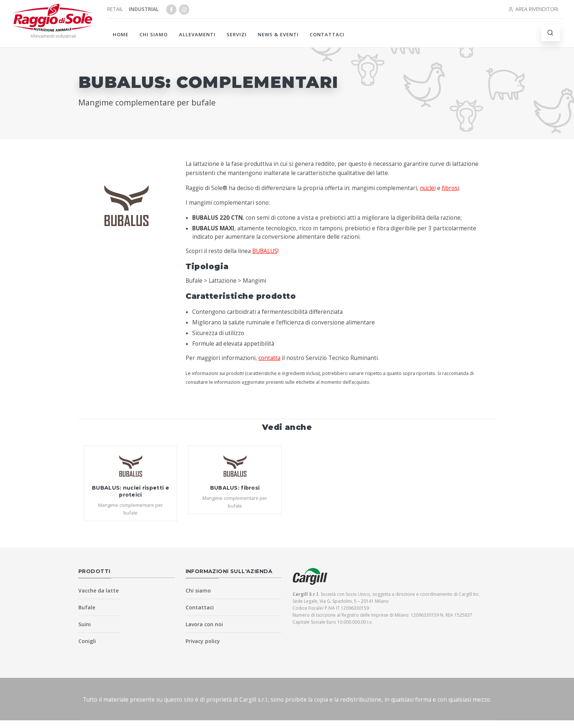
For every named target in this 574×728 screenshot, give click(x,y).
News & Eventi (278, 34)
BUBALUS (265, 251)
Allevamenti (197, 34)
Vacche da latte (98, 590)
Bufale (87, 607)
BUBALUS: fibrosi (235, 488)
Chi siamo (154, 34)
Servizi (237, 34)
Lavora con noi (204, 624)
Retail (115, 9)
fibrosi (450, 188)
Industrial (144, 9)
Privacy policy (203, 641)
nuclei (428, 188)
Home (121, 34)
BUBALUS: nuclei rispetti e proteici (131, 491)
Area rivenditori (533, 9)
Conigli (87, 641)
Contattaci (327, 34)
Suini (85, 624)
